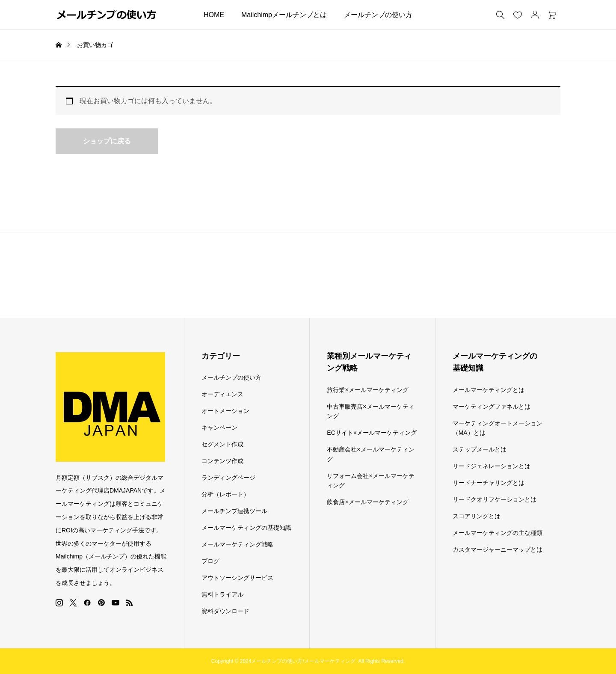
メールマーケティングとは (489, 390)
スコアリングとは (477, 516)
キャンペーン (219, 428)
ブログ (210, 561)
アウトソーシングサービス (237, 578)
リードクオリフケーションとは (495, 499)
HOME (214, 15)
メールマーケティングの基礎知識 (246, 528)
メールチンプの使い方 (378, 15)
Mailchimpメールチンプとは (284, 15)
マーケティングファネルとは (492, 407)
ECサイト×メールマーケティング (372, 433)
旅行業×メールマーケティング (367, 390)
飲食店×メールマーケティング (367, 502)
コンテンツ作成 (222, 461)
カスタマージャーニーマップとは (498, 549)
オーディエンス (222, 394)
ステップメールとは (480, 449)
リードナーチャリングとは (489, 483)
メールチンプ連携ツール (234, 511)
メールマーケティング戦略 (237, 544)
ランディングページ (228, 478)
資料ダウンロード (225, 611)
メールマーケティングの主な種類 (498, 533)
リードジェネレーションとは (492, 466)
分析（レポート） (225, 494)
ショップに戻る (107, 141)
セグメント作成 (222, 444)
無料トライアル (222, 594)
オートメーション (225, 411)
